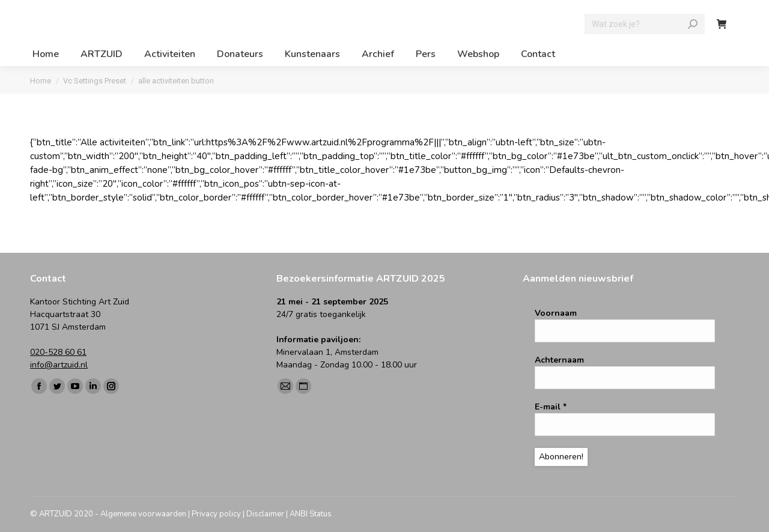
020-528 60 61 (58, 352)
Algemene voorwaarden (143, 514)
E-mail (551, 407)
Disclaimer (265, 514)
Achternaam (559, 360)
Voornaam (556, 313)
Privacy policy (216, 514)
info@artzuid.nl (59, 365)
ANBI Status (311, 514)
